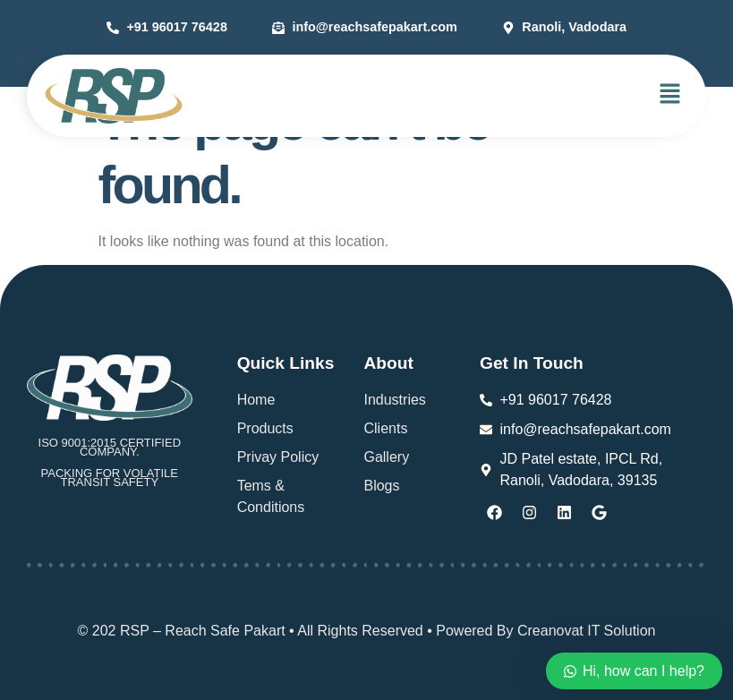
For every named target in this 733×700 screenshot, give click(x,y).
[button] (670, 95)
